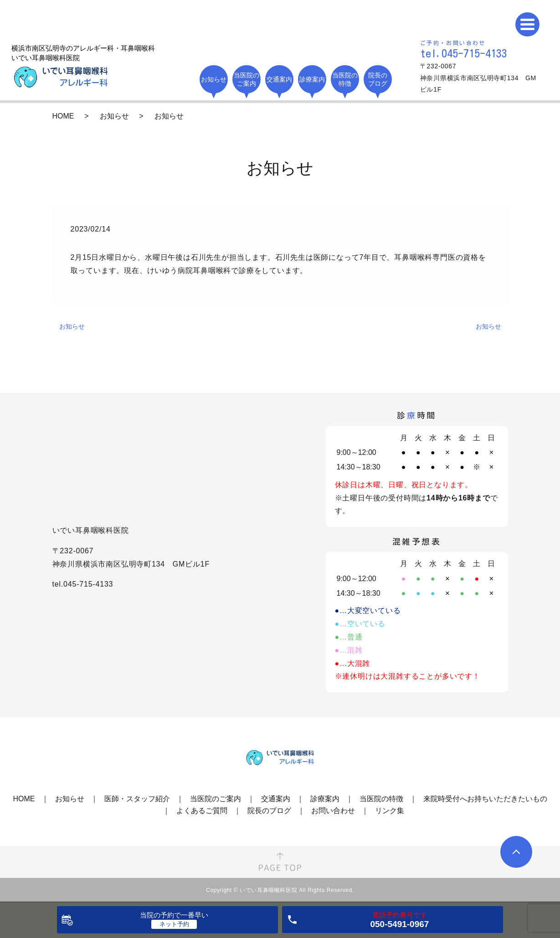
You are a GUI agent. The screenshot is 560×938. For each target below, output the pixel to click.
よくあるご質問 (202, 811)
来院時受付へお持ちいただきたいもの (485, 799)
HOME (63, 116)
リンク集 (390, 811)
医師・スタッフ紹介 (137, 799)
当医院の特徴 (381, 799)
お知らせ (72, 326)
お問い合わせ (333, 811)
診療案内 (325, 799)
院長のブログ (269, 811)
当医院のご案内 (216, 799)
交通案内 (276, 799)
